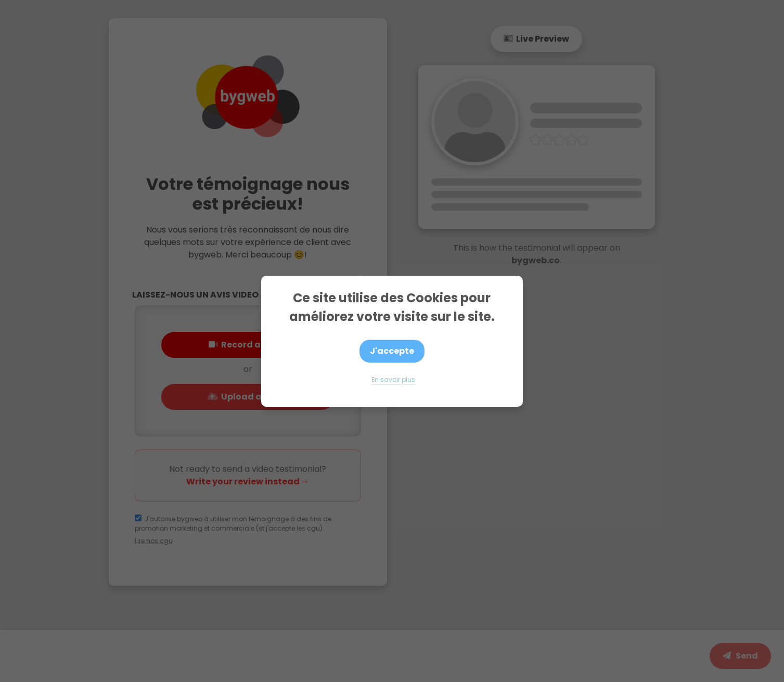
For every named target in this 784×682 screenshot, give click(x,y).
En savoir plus (393, 379)
